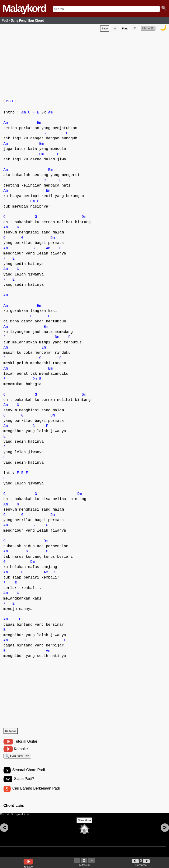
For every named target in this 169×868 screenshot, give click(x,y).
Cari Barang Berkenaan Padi (36, 793)
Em (39, 125)
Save (105, 29)
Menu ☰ (148, 29)
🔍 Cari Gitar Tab (17, 759)
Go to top (11, 733)
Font (125, 29)
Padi (10, 102)
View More (84, 828)
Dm (41, 157)
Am (23, 115)
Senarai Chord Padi (29, 774)
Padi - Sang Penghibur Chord (23, 20)
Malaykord (24, 8)
